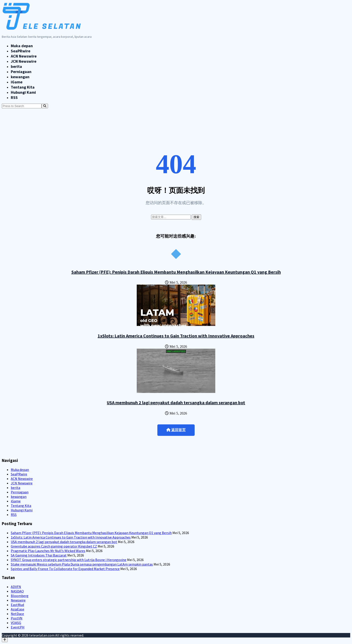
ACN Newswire (24, 56)
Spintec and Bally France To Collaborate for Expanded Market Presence (65, 569)
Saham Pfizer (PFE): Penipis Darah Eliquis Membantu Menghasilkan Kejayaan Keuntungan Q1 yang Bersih (176, 272)
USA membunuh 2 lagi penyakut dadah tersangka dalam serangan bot (176, 402)
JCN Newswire (24, 61)
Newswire (18, 600)
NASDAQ (17, 591)
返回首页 (176, 430)
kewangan (20, 77)
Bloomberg (20, 596)
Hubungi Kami (23, 92)
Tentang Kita (23, 87)
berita (16, 66)
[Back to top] (5, 640)
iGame (17, 82)
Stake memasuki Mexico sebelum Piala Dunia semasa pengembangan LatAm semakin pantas (82, 564)
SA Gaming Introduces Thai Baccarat (39, 555)
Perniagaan (21, 72)
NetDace (17, 614)
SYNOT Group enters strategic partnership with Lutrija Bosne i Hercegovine (69, 560)
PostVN (17, 618)
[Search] (45, 106)
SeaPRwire (21, 51)
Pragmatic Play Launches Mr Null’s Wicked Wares (48, 551)
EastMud (17, 605)
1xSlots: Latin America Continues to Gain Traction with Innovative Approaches (176, 336)
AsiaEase (18, 609)
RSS (14, 97)
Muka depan (22, 46)
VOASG (16, 623)
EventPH (18, 627)
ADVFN (16, 587)
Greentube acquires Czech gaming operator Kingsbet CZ (54, 546)
